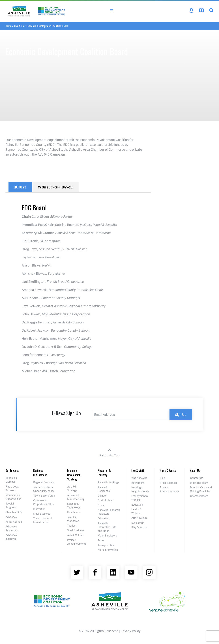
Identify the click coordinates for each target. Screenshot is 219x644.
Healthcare (74, 512)
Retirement (138, 483)
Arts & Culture (75, 535)
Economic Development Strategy (74, 475)
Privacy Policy (131, 631)
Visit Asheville (139, 478)
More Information (108, 550)
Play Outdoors (139, 527)
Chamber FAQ (14, 512)
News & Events (168, 471)
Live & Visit (138, 471)
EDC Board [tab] (20, 187)
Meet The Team (199, 483)
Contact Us (197, 478)
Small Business (42, 514)
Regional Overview (44, 482)
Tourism (72, 526)
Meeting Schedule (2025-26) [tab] (56, 187)
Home (8, 26)
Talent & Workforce (44, 496)
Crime (101, 505)
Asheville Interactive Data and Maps (107, 527)
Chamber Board (199, 496)
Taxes (101, 540)
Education (104, 518)
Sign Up (181, 414)
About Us (19, 26)
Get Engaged (12, 471)
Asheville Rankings (108, 482)
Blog (162, 478)
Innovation (39, 509)
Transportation (106, 545)
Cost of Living (106, 500)
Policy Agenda (14, 522)
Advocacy (11, 517)
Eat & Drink (138, 523)
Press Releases (169, 483)
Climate (102, 496)
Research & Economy (104, 473)
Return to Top (109, 452)
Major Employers (107, 535)
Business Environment (40, 473)
